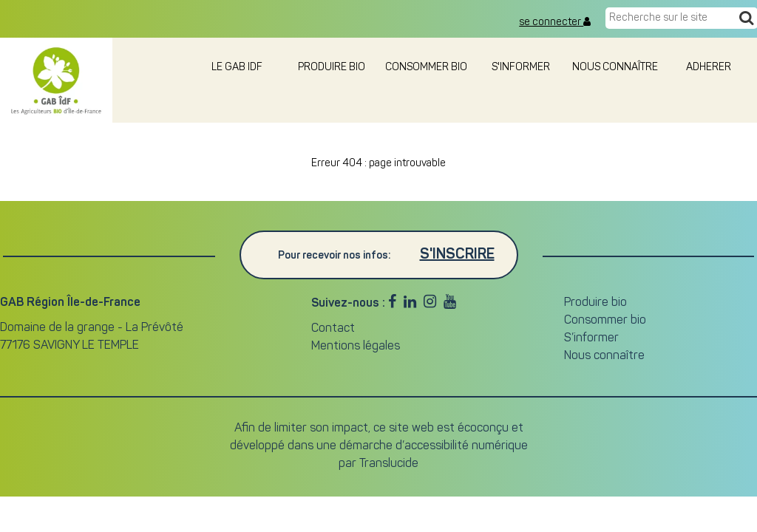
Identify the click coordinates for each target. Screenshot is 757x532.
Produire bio (332, 68)
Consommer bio (426, 68)
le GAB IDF (237, 68)
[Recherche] (746, 19)
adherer (710, 68)
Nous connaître (615, 68)
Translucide (389, 464)
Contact (333, 329)
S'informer (521, 68)
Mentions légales (356, 347)
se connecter (555, 22)
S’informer (591, 338)
